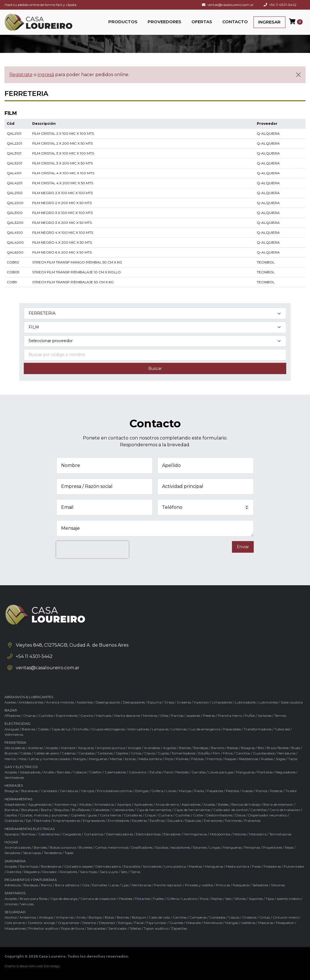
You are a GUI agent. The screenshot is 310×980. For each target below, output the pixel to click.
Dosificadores (142, 847)
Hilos (22, 759)
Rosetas (276, 791)
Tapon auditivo (156, 928)
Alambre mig (65, 804)
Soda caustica (292, 702)
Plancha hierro (230, 716)
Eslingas (142, 791)
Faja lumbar (157, 923)
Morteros (150, 716)
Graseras (184, 702)
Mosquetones (15, 928)
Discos (240, 815)
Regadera (32, 872)
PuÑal (250, 716)
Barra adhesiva (67, 885)
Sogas (281, 759)
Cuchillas (183, 815)
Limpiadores (222, 702)
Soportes (256, 899)
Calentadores (115, 772)
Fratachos (252, 821)
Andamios (28, 917)
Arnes (81, 917)
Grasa (169, 702)
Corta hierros (110, 815)
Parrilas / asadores (186, 716)
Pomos (261, 791)
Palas (256, 866)
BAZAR (11, 710)
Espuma (155, 702)
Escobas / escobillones (173, 847)
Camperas (198, 917)
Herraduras (287, 753)
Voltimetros (14, 735)
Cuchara (165, 815)
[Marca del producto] (155, 341)
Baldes (223, 804)
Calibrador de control (230, 810)
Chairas (29, 716)
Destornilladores (219, 815)
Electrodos (42, 821)
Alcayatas (86, 748)
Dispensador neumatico (268, 815)
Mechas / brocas (123, 759)
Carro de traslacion (285, 810)
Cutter (198, 815)
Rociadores (68, 872)
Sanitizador (118, 928)
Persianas (252, 847)
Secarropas (32, 853)
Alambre (68, 748)
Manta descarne (127, 716)
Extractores (213, 821)
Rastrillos (14, 872)
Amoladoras (104, 804)
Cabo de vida (159, 917)
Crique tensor (69, 923)
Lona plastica (175, 866)
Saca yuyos (109, 872)
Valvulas (27, 904)
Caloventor (138, 772)
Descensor (107, 923)
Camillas (180, 917)
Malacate (193, 923)
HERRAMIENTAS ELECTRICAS (30, 829)
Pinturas (223, 885)
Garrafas (199, 772)
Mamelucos (213, 923)
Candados (86, 753)
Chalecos (249, 917)
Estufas (156, 772)
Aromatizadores (18, 847)
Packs (199, 791)
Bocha (46, 810)
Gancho (87, 716)
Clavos (150, 753)
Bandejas (201, 748)
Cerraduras (69, 791)
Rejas (289, 847)
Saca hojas (89, 872)
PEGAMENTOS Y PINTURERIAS (31, 880)
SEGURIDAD (15, 912)
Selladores (260, 885)
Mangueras (98, 759)
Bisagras (248, 748)
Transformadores (258, 729)
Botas (109, 917)
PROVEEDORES (164, 22)
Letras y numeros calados (50, 759)
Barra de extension (278, 804)
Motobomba (220, 834)
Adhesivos (13, 885)
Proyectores (272, 847)
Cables (43, 729)
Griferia (157, 791)
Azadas (209, 804)
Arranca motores (60, 702)
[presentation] (92, 550)
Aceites (10, 702)
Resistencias (249, 759)
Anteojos (46, 917)
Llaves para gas (221, 772)
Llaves (171, 791)
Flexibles (182, 772)
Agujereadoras (40, 804)
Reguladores (286, 772)
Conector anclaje (41, 923)
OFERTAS (202, 22)
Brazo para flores (34, 899)
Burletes (86, 847)
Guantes (176, 923)
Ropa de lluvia (73, 928)
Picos (169, 759)
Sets (124, 872)
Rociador (50, 872)
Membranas (141, 885)
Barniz (47, 885)
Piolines (182, 759)
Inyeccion (201, 702)
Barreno (218, 748)
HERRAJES (14, 785)
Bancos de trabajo (246, 804)
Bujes (296, 748)
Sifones (240, 899)
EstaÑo (204, 753)
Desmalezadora (108, 866)
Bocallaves (30, 791)
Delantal (89, 923)
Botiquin (139, 917)
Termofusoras (280, 834)
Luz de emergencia (205, 729)
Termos (280, 716)
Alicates (85, 804)
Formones (233, 821)
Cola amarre (15, 923)
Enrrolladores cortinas (115, 791)
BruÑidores (81, 810)
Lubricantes (268, 702)
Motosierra (258, 834)
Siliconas (278, 885)
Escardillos (132, 866)
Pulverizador (294, 866)
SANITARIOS (15, 893)
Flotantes (143, 899)
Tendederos (53, 853)
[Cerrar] (298, 75)
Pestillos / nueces (239, 791)
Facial (139, 923)
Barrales (64, 772)
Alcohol (11, 917)
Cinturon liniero (286, 917)
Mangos (79, 759)
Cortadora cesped (78, 866)
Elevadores (172, 834)
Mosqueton (285, 923)
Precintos (214, 759)
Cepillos (122, 753)
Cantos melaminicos (112, 847)
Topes (69, 853)
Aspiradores (191, 804)
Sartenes (265, 716)
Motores (240, 834)
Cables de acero (46, 753)
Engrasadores (94, 821)
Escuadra (175, 821)
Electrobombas (148, 834)
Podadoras (272, 866)
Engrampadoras (67, 821)
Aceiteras (35, 748)
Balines (185, 748)
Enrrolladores (119, 821)
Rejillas (217, 899)
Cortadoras (133, 815)
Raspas (230, 759)
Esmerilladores (184, 753)
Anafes (49, 772)
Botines (123, 917)
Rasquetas (241, 885)
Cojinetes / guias (84, 815)
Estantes (200, 847)
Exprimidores (67, 716)
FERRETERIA (15, 742)
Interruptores (138, 729)
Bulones (11, 753)
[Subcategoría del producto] (155, 327)
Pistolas (197, 759)
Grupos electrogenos (108, 729)
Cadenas (69, 753)
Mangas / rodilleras (240, 923)
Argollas (170, 748)
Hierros (10, 759)
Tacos (293, 759)
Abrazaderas (15, 748)
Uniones (11, 904)
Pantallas (265, 772)
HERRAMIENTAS (18, 799)
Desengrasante (108, 702)
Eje (28, 821)
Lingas (215, 847)
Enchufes (81, 729)
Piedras (209, 716)
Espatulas (193, 821)
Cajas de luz (61, 729)
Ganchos (243, 753)
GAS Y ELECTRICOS (21, 767)
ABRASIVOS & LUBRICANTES (29, 697)
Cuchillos (46, 716)
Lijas (125, 885)
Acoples (52, 748)
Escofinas (157, 821)
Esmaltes (100, 885)
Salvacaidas (96, 928)
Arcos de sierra (167, 804)
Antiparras (65, 917)
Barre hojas (29, 866)
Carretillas (259, 810)
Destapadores (134, 702)
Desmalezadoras (120, 834)
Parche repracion (168, 885)
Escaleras (139, 821)
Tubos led (282, 729)
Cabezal (80, 772)
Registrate (21, 75)
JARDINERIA (15, 861)
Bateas (233, 748)
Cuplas (163, 753)
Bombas (28, 834)
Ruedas (267, 759)
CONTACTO (235, 22)
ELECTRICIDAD (18, 723)
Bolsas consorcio (63, 847)
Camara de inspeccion (98, 899)
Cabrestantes (123, 810)
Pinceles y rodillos (199, 885)
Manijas (185, 791)
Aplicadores (143, 804)
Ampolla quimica (111, 748)
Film (216, 753)
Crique (150, 815)
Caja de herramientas (154, 810)
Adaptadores (30, 772)
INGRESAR (269, 22)
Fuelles (158, 899)
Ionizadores (152, 866)
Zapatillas (179, 928)
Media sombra (150, 759)
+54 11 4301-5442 (280, 5)
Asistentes (85, 702)
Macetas (195, 866)
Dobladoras (14, 821)
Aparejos (124, 804)
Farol (168, 772)
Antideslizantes (31, 702)
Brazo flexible (278, 748)
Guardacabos (264, 753)
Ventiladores (14, 778)
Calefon (96, 772)
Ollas (164, 716)
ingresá (46, 75)
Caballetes (101, 810)
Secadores (12, 853)
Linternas (179, 729)
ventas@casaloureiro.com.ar (228, 5)
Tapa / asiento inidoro (283, 899)
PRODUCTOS (123, 22)
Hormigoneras (195, 834)
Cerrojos (88, 791)
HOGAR (11, 842)
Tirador (291, 791)
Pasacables (232, 729)
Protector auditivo (43, 928)
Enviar (243, 547)
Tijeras (135, 872)
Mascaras (266, 923)
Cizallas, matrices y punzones (44, 815)
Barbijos (95, 917)
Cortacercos (94, 834)
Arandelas (152, 748)
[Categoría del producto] (155, 313)
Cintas (136, 753)
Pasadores (215, 791)
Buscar (155, 368)
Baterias (28, 729)
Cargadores (72, 834)
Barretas (11, 810)
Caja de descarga (64, 899)
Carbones (105, 753)
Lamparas (160, 729)
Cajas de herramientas (192, 810)
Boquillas (62, 810)
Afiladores (12, 716)
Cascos (234, 917)
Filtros (228, 753)
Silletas (135, 928)
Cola (86, 885)
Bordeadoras (51, 866)
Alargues (12, 729)
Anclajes (134, 748)
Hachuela (104, 716)
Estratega (52, 966)
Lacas (114, 885)
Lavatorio (189, 899)
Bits (261, 748)
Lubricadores (245, 702)
